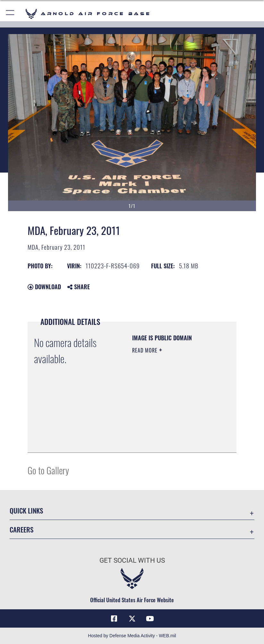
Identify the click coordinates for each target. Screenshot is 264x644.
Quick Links (26, 510)
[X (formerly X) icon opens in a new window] (132, 619)
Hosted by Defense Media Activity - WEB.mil (132, 636)
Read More (146, 350)
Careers (21, 529)
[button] (10, 14)
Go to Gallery (48, 470)
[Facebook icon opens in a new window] (114, 619)
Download (44, 287)
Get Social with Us (132, 560)
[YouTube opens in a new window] (150, 619)
